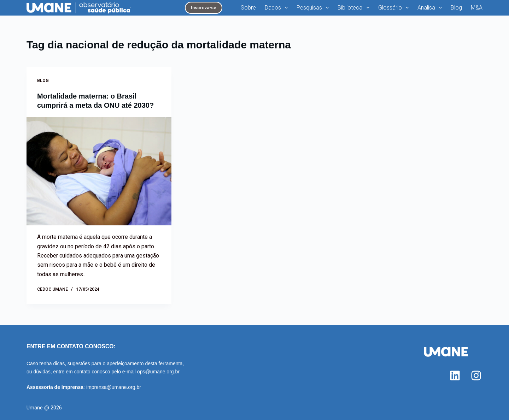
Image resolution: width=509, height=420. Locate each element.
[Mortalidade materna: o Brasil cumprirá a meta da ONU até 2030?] (99, 171)
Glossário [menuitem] (395, 8)
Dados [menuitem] (278, 8)
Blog (43, 81)
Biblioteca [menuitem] (355, 8)
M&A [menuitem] (477, 8)
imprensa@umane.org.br (114, 387)
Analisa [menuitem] (431, 8)
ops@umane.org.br (158, 372)
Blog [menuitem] (456, 8)
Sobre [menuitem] (248, 8)
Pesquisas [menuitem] (314, 8)
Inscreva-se (204, 8)
